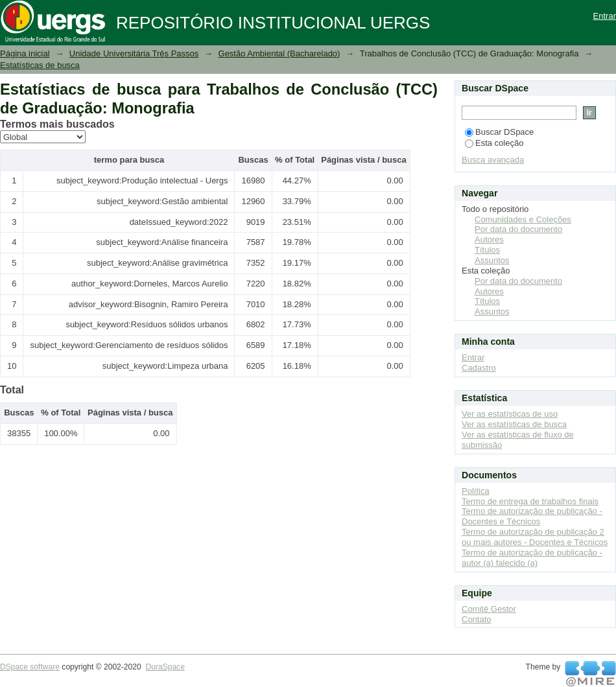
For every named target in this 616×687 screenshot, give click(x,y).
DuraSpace (165, 667)
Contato (477, 619)
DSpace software (30, 667)
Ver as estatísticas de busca (514, 424)
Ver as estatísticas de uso (510, 414)
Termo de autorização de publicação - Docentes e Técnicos (532, 516)
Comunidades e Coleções (523, 219)
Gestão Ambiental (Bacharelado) (279, 53)
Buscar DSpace (499, 132)
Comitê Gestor (489, 609)
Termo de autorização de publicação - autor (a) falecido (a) (532, 558)
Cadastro (479, 368)
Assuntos (492, 260)
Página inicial (25, 53)
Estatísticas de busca (40, 65)
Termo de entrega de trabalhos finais (530, 501)
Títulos (487, 250)
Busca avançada (493, 160)
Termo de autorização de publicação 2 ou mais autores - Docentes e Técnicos (535, 537)
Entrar (605, 16)
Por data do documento (518, 229)
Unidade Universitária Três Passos (134, 53)
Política (476, 491)
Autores (489, 239)
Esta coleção (494, 143)
